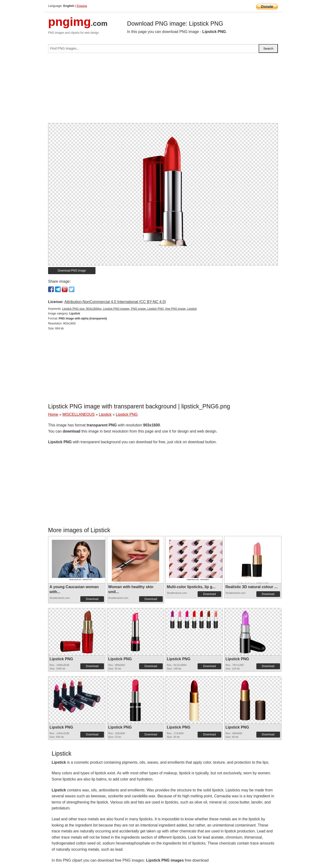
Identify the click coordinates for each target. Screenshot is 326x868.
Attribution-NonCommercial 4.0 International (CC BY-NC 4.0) (115, 302)
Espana (82, 6)
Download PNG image (72, 271)
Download (92, 599)
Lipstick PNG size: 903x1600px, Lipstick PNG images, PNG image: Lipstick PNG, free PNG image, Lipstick (129, 309)
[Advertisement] (163, 90)
